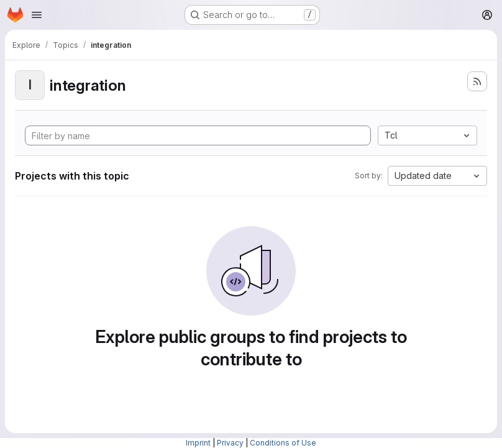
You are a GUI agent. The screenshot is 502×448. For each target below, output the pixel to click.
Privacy (230, 443)
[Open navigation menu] (37, 15)
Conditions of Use (283, 443)
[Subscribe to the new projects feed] (477, 81)
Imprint (198, 443)
